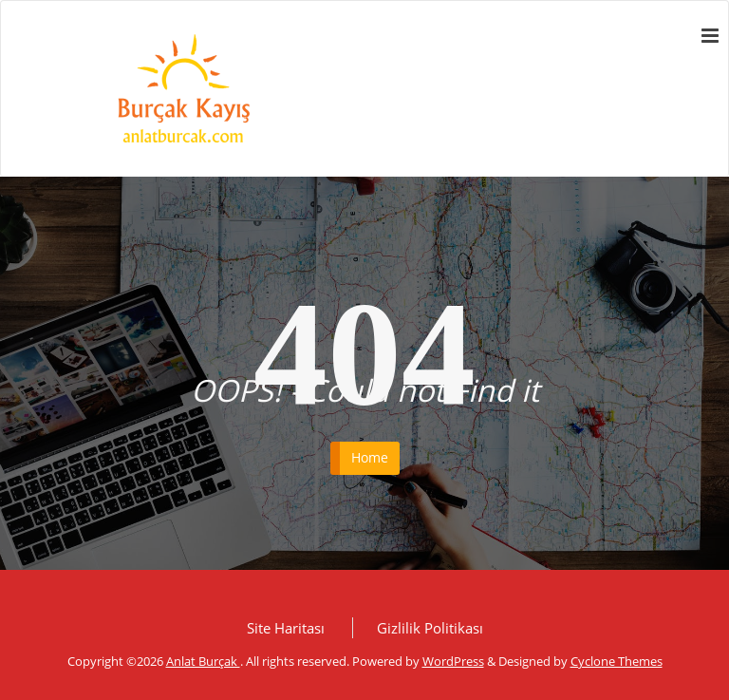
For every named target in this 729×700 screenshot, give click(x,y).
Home (370, 457)
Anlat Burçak (203, 661)
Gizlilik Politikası (430, 628)
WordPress (453, 661)
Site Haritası (286, 628)
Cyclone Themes (617, 661)
